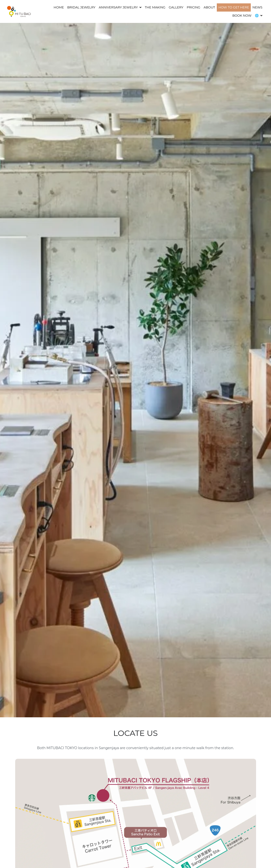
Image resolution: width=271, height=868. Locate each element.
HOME (59, 7)
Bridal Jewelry (81, 7)
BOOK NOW (242, 15)
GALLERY (176, 7)
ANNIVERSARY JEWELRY (118, 7)
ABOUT (209, 7)
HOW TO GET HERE (234, 7)
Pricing (193, 7)
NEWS (257, 7)
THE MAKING (155, 7)
